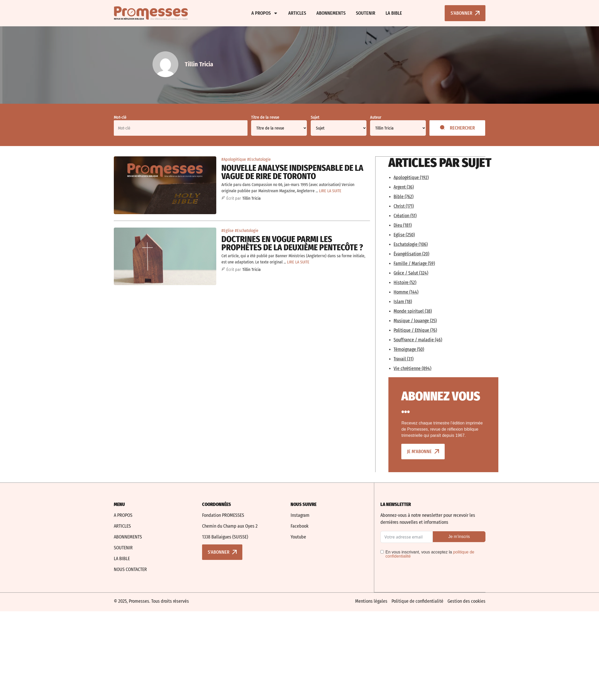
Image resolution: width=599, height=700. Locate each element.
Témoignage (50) (409, 349)
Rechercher (457, 128)
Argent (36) (404, 187)
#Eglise (227, 231)
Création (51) (405, 215)
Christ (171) (404, 206)
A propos (265, 13)
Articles (297, 13)
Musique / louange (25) (415, 320)
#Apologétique (234, 159)
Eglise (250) (404, 235)
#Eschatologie (259, 159)
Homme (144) (406, 292)
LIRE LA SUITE (330, 191)
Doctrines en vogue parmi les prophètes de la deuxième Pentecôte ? (292, 243)
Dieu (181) (403, 225)
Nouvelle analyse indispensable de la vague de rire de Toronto (292, 172)
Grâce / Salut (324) (411, 273)
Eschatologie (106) (411, 244)
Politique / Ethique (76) (415, 330)
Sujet (315, 117)
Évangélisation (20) (411, 254)
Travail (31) (404, 359)
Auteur (376, 117)
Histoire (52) (405, 282)
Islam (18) (403, 301)
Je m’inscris (459, 536)
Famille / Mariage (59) (414, 263)
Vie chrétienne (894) (412, 368)
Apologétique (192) (411, 177)
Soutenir (366, 13)
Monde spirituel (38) (413, 311)
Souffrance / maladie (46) (418, 340)
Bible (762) (404, 196)
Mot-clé (120, 117)
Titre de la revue (265, 117)
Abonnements (331, 13)
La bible (394, 13)
